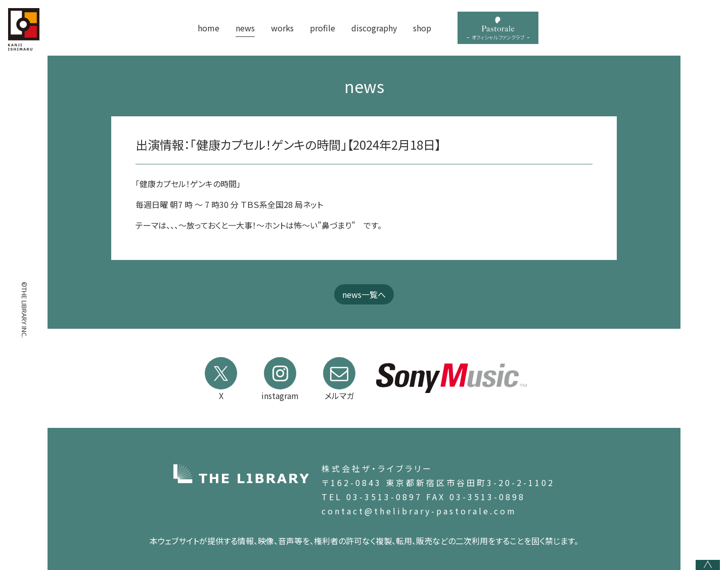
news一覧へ (364, 294)
